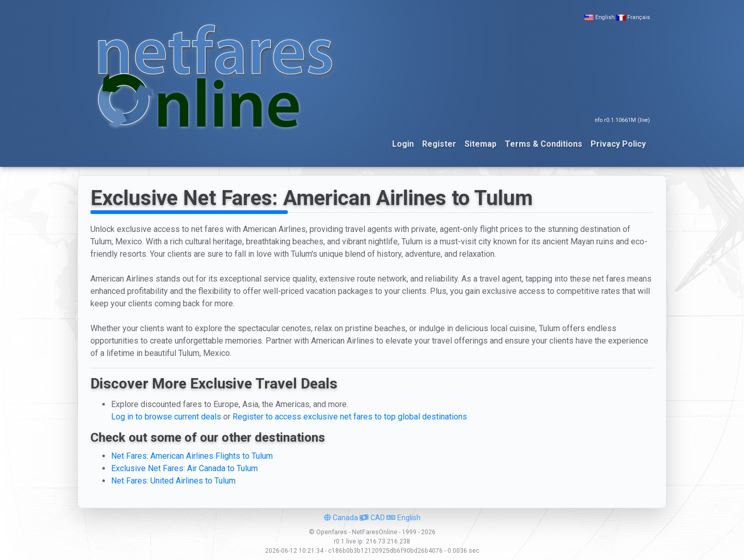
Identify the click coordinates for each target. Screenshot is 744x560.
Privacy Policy (618, 144)
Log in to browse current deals (166, 417)
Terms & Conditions (544, 144)
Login (403, 144)
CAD (372, 518)
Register (439, 144)
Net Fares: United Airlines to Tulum (173, 481)
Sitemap (481, 144)
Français (639, 17)
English (605, 17)
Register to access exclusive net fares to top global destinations (350, 417)
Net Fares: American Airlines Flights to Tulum (192, 456)
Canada (341, 518)
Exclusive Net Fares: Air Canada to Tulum (184, 468)
